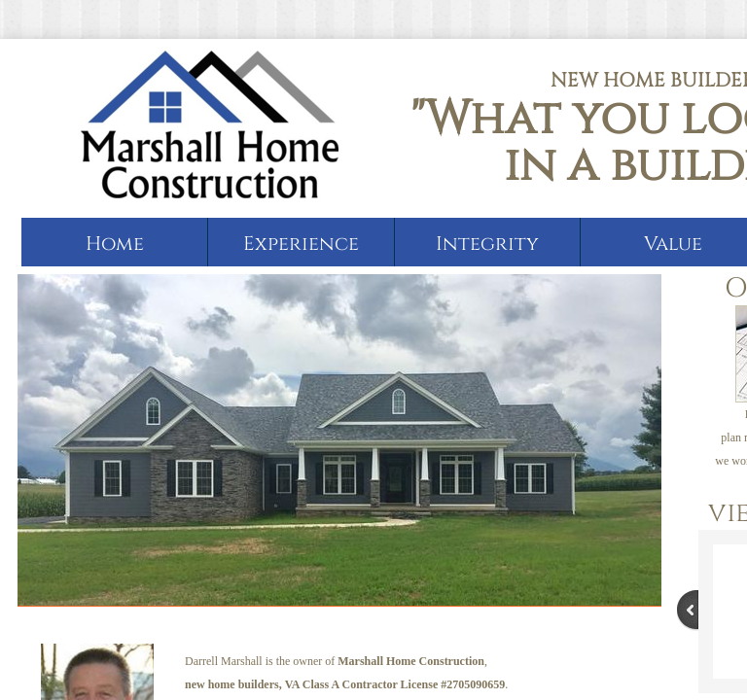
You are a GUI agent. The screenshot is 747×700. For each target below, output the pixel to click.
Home (115, 244)
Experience (301, 244)
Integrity (487, 244)
